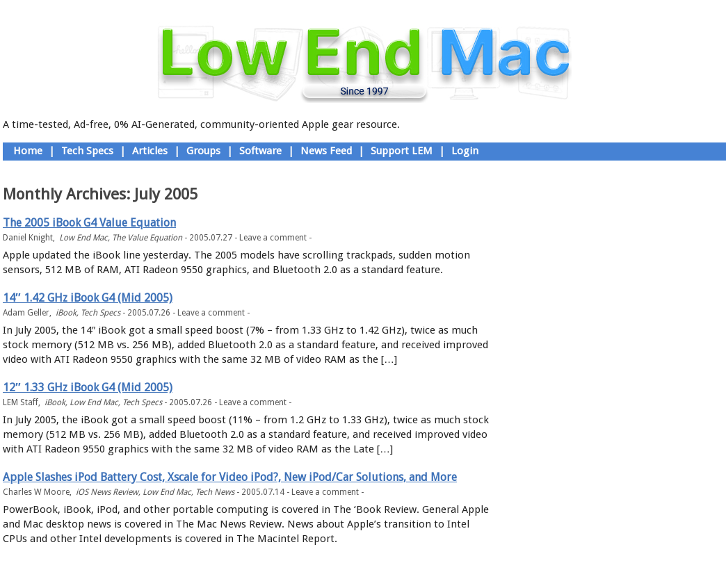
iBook (66, 313)
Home (28, 151)
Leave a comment (273, 238)
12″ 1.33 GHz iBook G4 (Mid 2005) (88, 387)
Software (260, 151)
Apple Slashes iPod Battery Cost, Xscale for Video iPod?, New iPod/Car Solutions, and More (230, 477)
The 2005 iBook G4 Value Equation (89, 223)
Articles (150, 151)
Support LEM (402, 151)
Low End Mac (83, 238)
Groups (203, 151)
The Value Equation (147, 238)
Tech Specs (87, 151)
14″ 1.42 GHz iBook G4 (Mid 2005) (88, 298)
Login (465, 151)
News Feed (326, 151)
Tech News (215, 492)
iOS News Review (107, 492)
